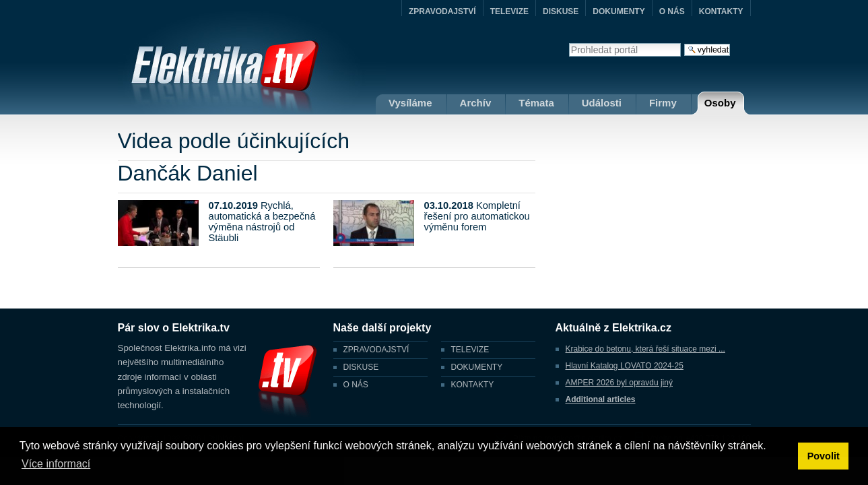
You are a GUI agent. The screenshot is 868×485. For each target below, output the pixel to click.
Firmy (663, 103)
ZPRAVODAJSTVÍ (442, 11)
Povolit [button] (824, 456)
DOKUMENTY (619, 11)
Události (602, 103)
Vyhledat (569, 43)
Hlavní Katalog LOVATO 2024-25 (625, 366)
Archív (476, 103)
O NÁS (672, 11)
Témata (536, 103)
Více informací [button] (56, 464)
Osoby (720, 103)
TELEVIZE (509, 11)
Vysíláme (410, 103)
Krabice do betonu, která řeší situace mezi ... (645, 349)
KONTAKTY (721, 11)
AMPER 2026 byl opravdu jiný (619, 383)
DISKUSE (561, 11)
